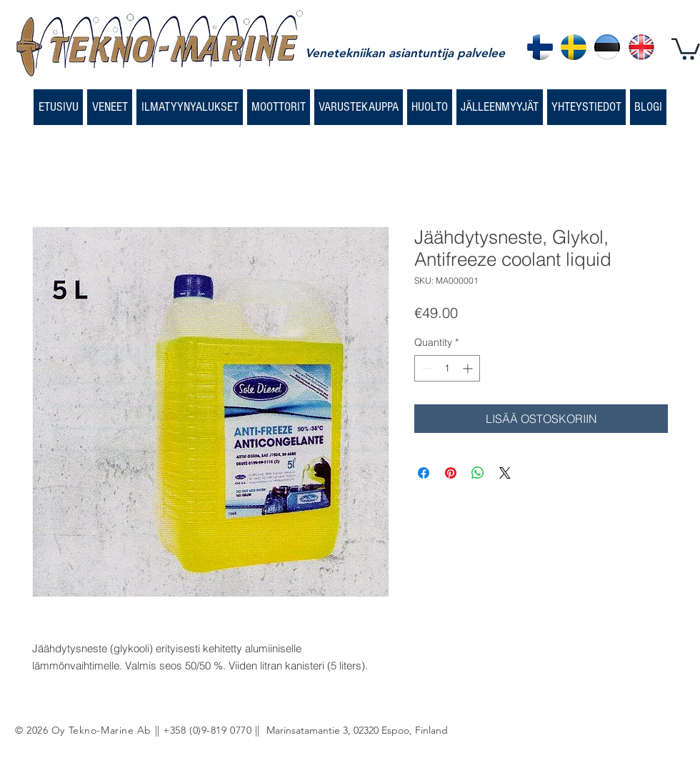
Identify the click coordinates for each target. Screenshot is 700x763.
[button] (686, 48)
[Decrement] (425, 368)
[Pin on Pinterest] (451, 473)
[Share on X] (505, 473)
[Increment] (469, 368)
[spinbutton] (447, 368)
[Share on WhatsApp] (478, 473)
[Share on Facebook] (424, 473)
